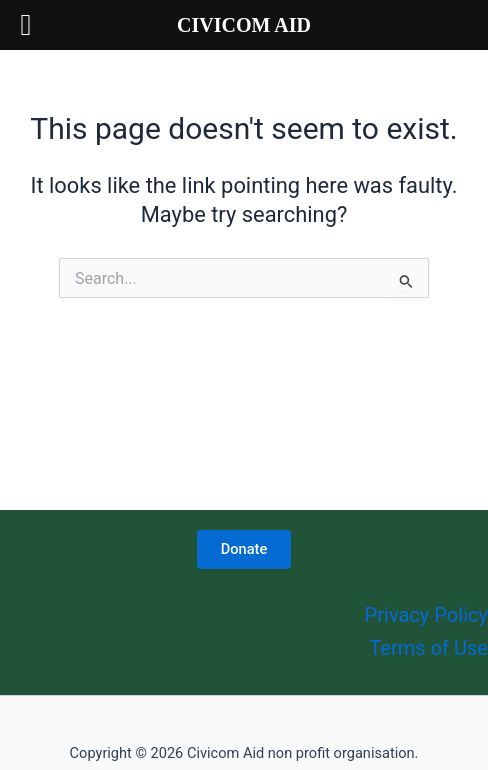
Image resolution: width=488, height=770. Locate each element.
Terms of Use (428, 648)
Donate (244, 549)
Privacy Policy (426, 615)
